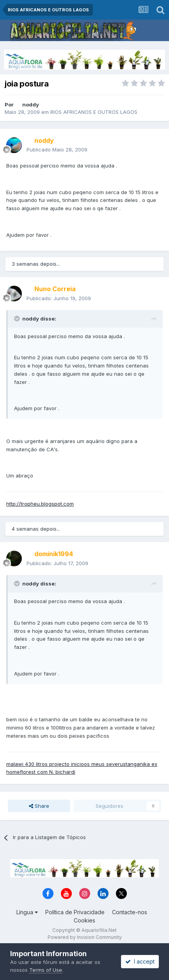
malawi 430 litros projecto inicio (45, 764)
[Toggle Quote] (18, 319)
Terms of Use (46, 970)
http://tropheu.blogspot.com (40, 504)
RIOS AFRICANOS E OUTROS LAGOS (94, 112)
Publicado (57, 150)
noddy (31, 104)
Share (39, 806)
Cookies (84, 920)
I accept (140, 961)
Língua (27, 912)
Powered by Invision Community (85, 937)
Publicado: (59, 298)
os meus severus (105, 764)
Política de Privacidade (75, 912)
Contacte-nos (130, 912)
